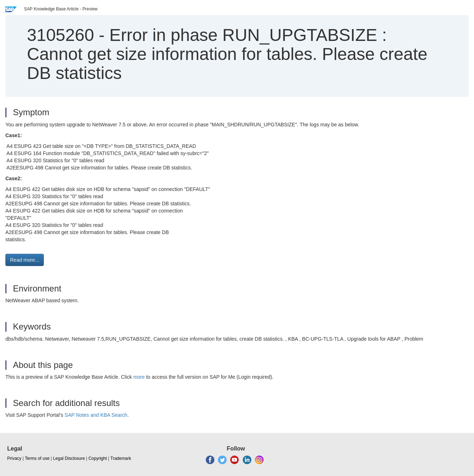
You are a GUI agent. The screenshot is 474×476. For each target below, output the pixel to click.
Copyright (97, 458)
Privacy (14, 458)
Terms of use (37, 458)
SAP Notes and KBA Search (96, 415)
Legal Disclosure (69, 458)
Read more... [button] (25, 260)
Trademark (121, 458)
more (139, 377)
